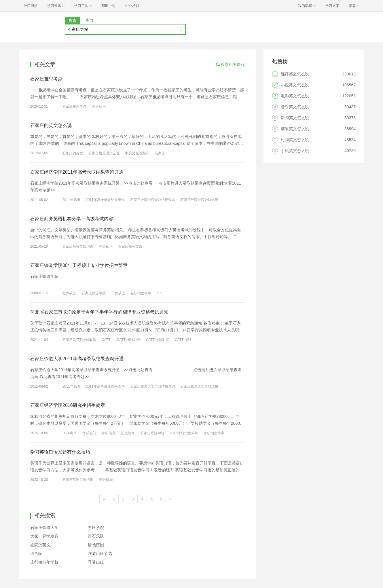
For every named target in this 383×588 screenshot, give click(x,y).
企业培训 (132, 6)
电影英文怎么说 (295, 96)
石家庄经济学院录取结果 (199, 200)
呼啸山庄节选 (100, 553)
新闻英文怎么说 (295, 118)
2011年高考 (71, 200)
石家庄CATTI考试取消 (79, 340)
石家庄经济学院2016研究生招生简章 (68, 405)
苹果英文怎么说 (295, 129)
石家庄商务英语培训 (78, 246)
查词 (89, 20)
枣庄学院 (96, 528)
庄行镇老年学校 (44, 562)
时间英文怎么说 (295, 140)
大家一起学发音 (44, 536)
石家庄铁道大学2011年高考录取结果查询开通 (77, 359)
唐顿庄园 (96, 545)
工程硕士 (118, 293)
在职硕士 (69, 293)
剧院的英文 (40, 545)
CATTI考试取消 (129, 340)
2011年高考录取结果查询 (105, 200)
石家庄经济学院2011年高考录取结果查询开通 (77, 172)
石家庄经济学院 (152, 433)
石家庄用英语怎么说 (104, 153)
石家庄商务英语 (130, 246)
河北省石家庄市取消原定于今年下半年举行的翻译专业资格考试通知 (99, 312)
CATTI (107, 340)
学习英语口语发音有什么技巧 (60, 452)
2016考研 (70, 433)
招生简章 (128, 433)
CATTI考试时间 (158, 340)
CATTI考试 (183, 340)
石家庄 (160, 153)
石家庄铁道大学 (44, 528)
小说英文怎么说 (295, 85)
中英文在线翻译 (137, 153)
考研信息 (109, 433)
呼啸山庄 (96, 562)
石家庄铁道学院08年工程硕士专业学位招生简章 (79, 265)
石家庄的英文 (73, 153)
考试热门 (89, 433)
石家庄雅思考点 (46, 79)
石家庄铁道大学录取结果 (199, 386)
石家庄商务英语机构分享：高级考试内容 (72, 219)
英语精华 (99, 107)
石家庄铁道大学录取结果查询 (153, 386)
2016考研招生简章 (184, 433)
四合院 (36, 553)
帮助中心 (109, 6)
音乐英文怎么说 (295, 107)
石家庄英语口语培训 (78, 480)
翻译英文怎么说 (295, 74)
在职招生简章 (141, 293)
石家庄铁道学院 (94, 293)
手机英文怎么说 (295, 151)
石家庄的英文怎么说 (51, 125)
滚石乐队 (96, 536)
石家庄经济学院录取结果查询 (153, 200)
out (159, 293)
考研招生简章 (214, 433)
